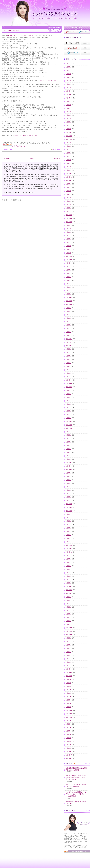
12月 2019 (69, 256)
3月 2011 (69, 617)
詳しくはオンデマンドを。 (49, 80)
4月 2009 (69, 697)
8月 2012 (69, 559)
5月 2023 (69, 115)
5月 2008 (69, 734)
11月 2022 (69, 136)
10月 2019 (69, 263)
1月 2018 (69, 335)
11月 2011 (69, 590)
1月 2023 (69, 129)
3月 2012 (69, 576)
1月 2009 (69, 707)
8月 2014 (69, 476)
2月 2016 (69, 415)
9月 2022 (69, 143)
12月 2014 (69, 463)
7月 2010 (69, 645)
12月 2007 (69, 752)
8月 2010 (69, 642)
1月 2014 (69, 501)
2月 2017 (69, 373)
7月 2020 (69, 232)
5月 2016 (69, 404)
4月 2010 (69, 655)
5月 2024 (69, 74)
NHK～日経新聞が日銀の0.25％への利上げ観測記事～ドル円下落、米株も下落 (76, 777)
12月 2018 (69, 298)
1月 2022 (69, 170)
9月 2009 (69, 679)
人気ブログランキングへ (20, 146)
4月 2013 (69, 531)
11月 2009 (69, 673)
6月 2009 (69, 690)
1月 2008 (69, 748)
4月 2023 (69, 119)
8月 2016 (69, 394)
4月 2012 (69, 573)
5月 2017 (69, 363)
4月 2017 (69, 366)
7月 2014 (69, 480)
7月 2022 (69, 150)
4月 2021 (69, 201)
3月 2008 (69, 741)
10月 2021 (69, 181)
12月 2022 (69, 132)
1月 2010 (69, 666)
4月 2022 (69, 160)
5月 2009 (69, 693)
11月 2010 (69, 631)
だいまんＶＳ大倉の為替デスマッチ (26, 136)
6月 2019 (69, 277)
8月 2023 (69, 105)
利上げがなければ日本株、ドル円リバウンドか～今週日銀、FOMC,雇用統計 (76, 794)
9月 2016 (69, 390)
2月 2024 (69, 84)
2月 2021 (69, 208)
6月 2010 (69, 648)
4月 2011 (69, 614)
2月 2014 (69, 497)
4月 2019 (69, 284)
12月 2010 (69, 628)
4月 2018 (69, 325)
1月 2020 (69, 253)
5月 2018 (69, 322)
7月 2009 (69, 686)
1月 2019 (69, 294)
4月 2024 (69, 77)
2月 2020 (69, 249)
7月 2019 (69, 273)
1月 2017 (69, 377)
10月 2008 (69, 717)
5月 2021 (69, 198)
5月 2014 (69, 487)
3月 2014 (69, 494)
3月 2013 (69, 535)
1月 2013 (69, 542)
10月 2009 (69, 676)
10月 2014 (69, 470)
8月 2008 (69, 724)
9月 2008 (69, 721)
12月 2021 (69, 174)
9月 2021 (69, 184)
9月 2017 (69, 349)
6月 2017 (69, 359)
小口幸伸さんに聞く (12, 30)
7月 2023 (69, 108)
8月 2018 (69, 311)
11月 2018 (69, 301)
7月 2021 (69, 191)
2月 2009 (69, 703)
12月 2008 (69, 710)
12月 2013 (69, 504)
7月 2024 (69, 67)
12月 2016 (69, 380)
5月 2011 (69, 611)
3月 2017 (69, 370)
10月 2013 (69, 511)
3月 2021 (69, 205)
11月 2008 (69, 714)
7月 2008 (69, 728)
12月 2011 (69, 587)
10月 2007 (69, 759)
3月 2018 (69, 329)
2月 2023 (69, 126)
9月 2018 (69, 308)
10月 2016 (69, 387)
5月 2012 (69, 569)
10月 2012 (69, 552)
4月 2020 (69, 243)
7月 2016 (69, 397)
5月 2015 (69, 445)
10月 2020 (69, 222)
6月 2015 (69, 442)
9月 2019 (69, 267)
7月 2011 (69, 604)
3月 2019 (69, 287)
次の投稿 (7, 159)
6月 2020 (69, 236)
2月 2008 (69, 745)
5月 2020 (69, 239)
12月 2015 (69, 421)
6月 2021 (69, 194)
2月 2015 (69, 456)
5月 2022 (69, 157)
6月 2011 (69, 607)
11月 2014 (69, 466)
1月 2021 (69, 212)
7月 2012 (69, 562)
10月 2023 (69, 98)
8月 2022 (69, 146)
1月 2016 (69, 418)
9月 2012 (69, 556)
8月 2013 (69, 518)
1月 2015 (69, 459)
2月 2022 (69, 167)
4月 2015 (69, 449)
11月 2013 (69, 507)
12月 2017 (69, 339)
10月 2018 (69, 304)
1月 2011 (69, 624)
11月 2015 (69, 425)
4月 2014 (69, 490)
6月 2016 (69, 401)
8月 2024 (69, 64)
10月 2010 (69, 635)
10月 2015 (69, 428)
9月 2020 (69, 225)
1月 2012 (69, 583)
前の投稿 (57, 159)
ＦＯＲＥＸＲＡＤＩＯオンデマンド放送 (20, 36)
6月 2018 (69, 318)
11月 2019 (69, 260)
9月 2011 (69, 597)
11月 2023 (69, 95)
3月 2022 (69, 163)
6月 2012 (69, 566)
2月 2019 (69, 291)
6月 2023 (69, 112)
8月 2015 (69, 435)
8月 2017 (69, 353)
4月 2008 (69, 738)
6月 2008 (69, 731)
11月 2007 (69, 755)
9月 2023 (69, 101)
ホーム (32, 159)
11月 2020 (69, 218)
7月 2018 (69, 315)
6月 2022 (69, 153)
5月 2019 (69, 280)
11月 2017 (69, 342)
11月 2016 (69, 384)
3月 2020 (69, 246)
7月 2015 (69, 439)
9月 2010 (69, 638)
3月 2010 (69, 659)
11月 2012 (69, 549)
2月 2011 (69, 621)
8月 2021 (69, 187)
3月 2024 (69, 81)
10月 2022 (69, 139)
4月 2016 (69, 408)
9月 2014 (69, 473)
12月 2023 (69, 91)
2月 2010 (69, 662)
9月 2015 (69, 432)
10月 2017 (69, 346)
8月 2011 (69, 600)
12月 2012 (69, 545)
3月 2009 (69, 700)
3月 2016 (69, 411)
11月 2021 (69, 177)
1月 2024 (69, 88)
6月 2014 (69, 483)
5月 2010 (69, 652)
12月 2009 (69, 669)
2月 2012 (69, 580)
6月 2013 (69, 525)
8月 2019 (69, 270)
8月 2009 (69, 683)
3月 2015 (69, 452)
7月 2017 (69, 356)
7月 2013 (69, 521)
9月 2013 (69, 514)
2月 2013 (69, 538)
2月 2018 (69, 332)
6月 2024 (69, 71)
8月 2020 (69, 229)
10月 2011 (69, 593)
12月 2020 (69, 215)
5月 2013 (69, 528)
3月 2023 (69, 122)
